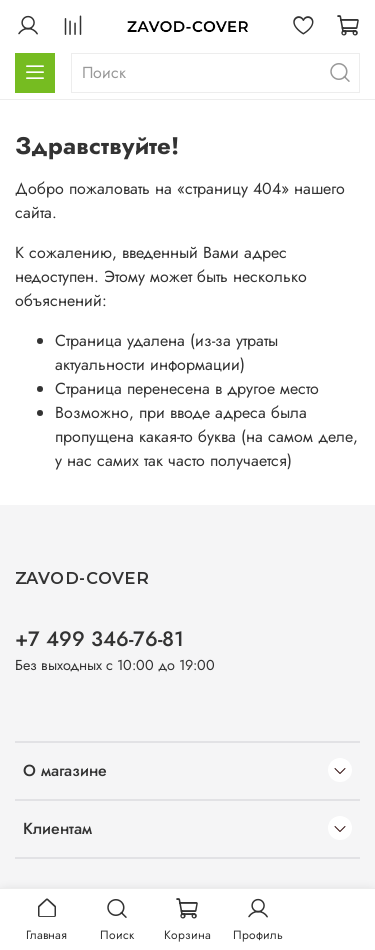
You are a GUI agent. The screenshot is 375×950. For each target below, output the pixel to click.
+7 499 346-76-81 (99, 639)
